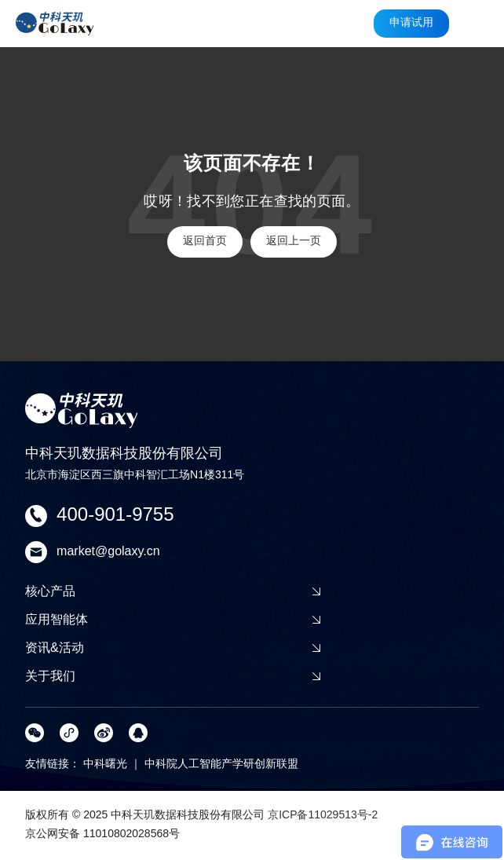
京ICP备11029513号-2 (323, 816)
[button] (479, 24)
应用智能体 (173, 619)
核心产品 (173, 591)
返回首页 (205, 242)
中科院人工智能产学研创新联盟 (221, 765)
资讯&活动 (173, 648)
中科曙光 (105, 765)
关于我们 (173, 676)
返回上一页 (294, 242)
